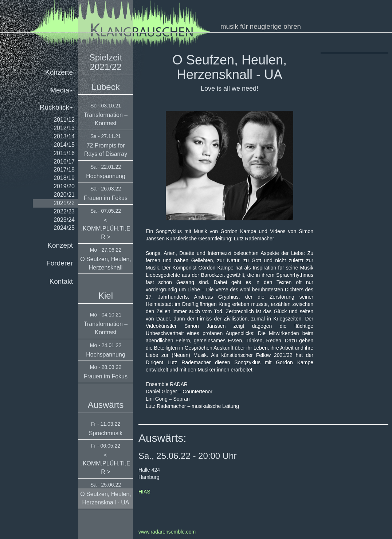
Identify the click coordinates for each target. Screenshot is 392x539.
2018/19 (64, 178)
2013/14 (64, 136)
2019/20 (64, 186)
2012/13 (64, 128)
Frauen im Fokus (106, 198)
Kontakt (61, 281)
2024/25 (64, 228)
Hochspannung (106, 176)
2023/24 (64, 220)
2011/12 (64, 120)
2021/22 (64, 203)
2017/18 (64, 170)
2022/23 (64, 211)
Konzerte (59, 72)
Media (62, 90)
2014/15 (64, 145)
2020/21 (64, 195)
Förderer (60, 263)
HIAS (144, 492)
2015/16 (64, 153)
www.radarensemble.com (167, 532)
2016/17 (64, 162)
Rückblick (56, 107)
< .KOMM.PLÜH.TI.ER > (105, 229)
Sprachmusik (106, 433)
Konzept (60, 245)
